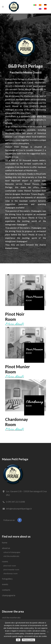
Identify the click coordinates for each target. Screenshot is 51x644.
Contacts (6, 590)
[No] (48, 632)
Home (5, 542)
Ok (18, 640)
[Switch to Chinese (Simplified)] (45, 9)
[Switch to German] (45, 5)
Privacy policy (28, 640)
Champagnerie (9, 595)
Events (5, 584)
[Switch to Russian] (40, 9)
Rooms (5, 561)
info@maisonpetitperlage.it (19, 509)
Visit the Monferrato (11, 556)
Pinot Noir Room (10, 566)
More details (14, 324)
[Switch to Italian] (35, 5)
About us (6, 548)
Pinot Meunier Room (11, 570)
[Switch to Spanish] (40, 5)
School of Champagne (12, 552)
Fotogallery (7, 579)
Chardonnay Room (10, 573)
